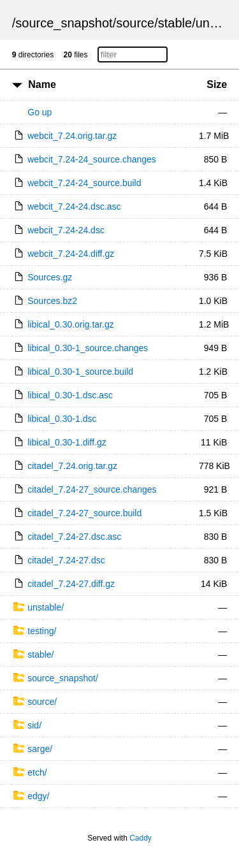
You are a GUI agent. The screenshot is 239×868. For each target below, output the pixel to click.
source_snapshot (64, 23)
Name (42, 84)
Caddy (141, 838)
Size (217, 84)
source (135, 23)
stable (175, 23)
